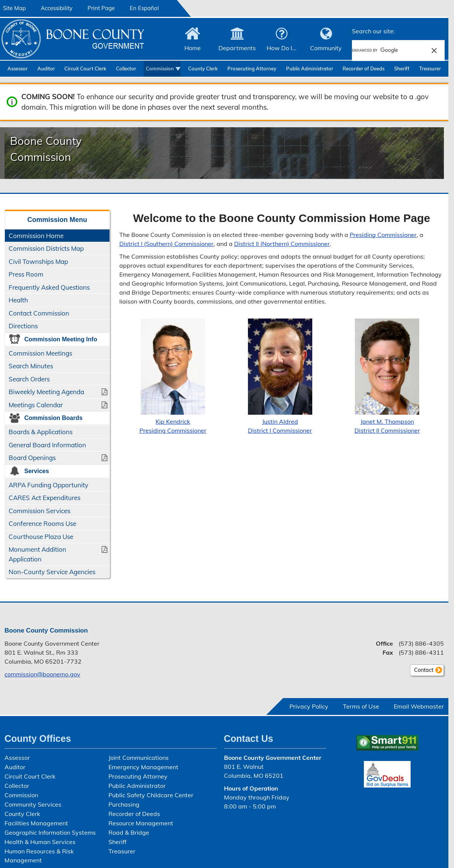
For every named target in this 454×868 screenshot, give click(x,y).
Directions (23, 326)
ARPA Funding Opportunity (48, 485)
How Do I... (282, 48)
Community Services (33, 804)
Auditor (46, 68)
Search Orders (29, 379)
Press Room (26, 274)
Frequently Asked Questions (49, 287)
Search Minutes (31, 366)
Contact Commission (39, 313)
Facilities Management (36, 823)
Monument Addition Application (37, 554)
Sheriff (402, 68)
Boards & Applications (41, 432)
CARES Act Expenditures (45, 498)
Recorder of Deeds (363, 68)
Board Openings (32, 458)
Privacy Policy (309, 706)
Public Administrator (310, 68)
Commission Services (39, 511)
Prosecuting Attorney (252, 68)
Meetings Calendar (36, 405)
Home (193, 48)
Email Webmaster (419, 706)
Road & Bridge (129, 832)
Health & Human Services (40, 842)
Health (18, 300)
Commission (160, 68)
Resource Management (141, 823)
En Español (144, 8)
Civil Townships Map (38, 261)
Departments (237, 48)
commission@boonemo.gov (42, 674)
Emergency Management (143, 767)
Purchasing (124, 804)
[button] (434, 51)
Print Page (101, 8)
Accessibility (57, 8)
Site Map (14, 8)
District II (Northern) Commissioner (282, 244)
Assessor (18, 68)
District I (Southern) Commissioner (166, 244)
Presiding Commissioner (383, 235)
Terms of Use (361, 706)
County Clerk (203, 68)
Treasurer (430, 68)
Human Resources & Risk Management (39, 856)
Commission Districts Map (46, 248)
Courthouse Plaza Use (41, 537)
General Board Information (47, 445)
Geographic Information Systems (50, 832)
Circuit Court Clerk (85, 68)
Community (326, 48)
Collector (126, 68)
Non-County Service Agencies (52, 572)
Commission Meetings (40, 353)
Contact (422, 671)
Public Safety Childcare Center (151, 795)
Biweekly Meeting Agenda (46, 392)
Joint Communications (139, 758)
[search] (389, 50)
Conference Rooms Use (42, 523)
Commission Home (36, 236)
